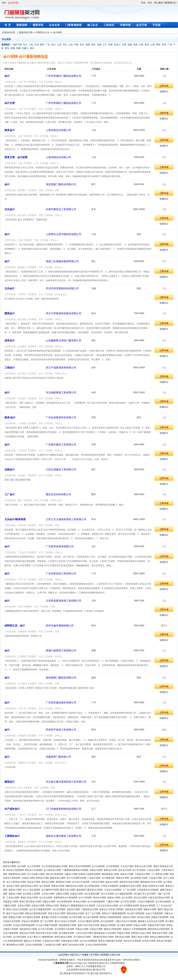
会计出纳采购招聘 (96, 902)
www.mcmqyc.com (78, 963)
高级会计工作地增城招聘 (135, 929)
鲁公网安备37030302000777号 (75, 973)
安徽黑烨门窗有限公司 (58, 757)
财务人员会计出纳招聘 (17, 909)
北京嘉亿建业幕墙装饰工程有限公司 (66, 782)
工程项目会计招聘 (52, 945)
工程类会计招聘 (142, 874)
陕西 (158, 45)
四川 (82, 45)
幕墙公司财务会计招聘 (153, 886)
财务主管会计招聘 (57, 913)
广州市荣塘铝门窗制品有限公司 (64, 76)
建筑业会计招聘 (58, 878)
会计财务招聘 (108, 878)
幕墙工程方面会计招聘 (30, 902)
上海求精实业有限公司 (58, 130)
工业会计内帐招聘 (145, 902)
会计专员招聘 (139, 870)
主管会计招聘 (97, 882)
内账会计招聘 (71, 874)
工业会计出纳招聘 (113, 890)
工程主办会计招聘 (84, 933)
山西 (124, 45)
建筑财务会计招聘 (17, 874)
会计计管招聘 (85, 898)
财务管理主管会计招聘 (47, 933)
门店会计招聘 (94, 878)
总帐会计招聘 (49, 902)
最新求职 (38, 25)
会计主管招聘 (34, 866)
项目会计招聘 (48, 882)
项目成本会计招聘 (28, 929)
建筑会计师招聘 (108, 925)
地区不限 (17, 45)
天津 (37, 45)
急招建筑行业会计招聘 (130, 886)
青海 (7, 48)
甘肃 (164, 45)
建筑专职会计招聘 (29, 886)
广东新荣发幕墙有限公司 (60, 546)
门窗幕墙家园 (74, 25)
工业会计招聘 (13, 898)
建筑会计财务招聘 (113, 929)
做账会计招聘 (150, 909)
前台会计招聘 (140, 898)
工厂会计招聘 (129, 890)
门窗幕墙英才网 (25, 32)
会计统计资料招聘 (136, 913)
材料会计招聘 (42, 878)
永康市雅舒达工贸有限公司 (61, 209)
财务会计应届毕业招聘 (90, 874)
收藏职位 (164, 92)
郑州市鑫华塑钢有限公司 (60, 626)
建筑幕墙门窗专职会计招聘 (90, 890)
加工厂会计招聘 (93, 913)
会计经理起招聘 (92, 886)
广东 (48, 45)
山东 (71, 45)
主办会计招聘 (127, 866)
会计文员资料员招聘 (76, 878)
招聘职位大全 (43, 32)
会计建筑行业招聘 (31, 917)
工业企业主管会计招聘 (107, 906)
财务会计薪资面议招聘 (36, 913)
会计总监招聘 (107, 921)
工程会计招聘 (153, 870)
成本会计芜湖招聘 (15, 870)
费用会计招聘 (15, 917)
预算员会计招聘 (160, 933)
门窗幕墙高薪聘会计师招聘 (75, 870)
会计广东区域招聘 (31, 890)
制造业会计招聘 (27, 933)
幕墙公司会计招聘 (29, 898)
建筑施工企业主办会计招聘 (151, 921)
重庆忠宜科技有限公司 (58, 494)
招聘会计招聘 (52, 906)
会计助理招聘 (113, 866)
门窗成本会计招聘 (90, 909)
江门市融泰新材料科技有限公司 (64, 809)
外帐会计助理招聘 (160, 917)
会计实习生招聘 (46, 929)
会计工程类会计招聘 (16, 882)
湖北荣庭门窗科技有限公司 (61, 184)
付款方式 (74, 955)
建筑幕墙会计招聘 (110, 874)
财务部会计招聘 (63, 882)
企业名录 (54, 25)
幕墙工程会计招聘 (140, 937)
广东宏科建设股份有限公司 (61, 703)
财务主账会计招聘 (63, 937)
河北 (65, 45)
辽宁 (105, 45)
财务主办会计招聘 (143, 866)
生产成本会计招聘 (82, 937)
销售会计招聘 (58, 886)
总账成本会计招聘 (133, 909)
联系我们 (105, 955)
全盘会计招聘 (76, 894)
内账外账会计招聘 (70, 941)
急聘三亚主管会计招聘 (88, 925)
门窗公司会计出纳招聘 (126, 921)
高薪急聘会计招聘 (68, 925)
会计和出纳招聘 (163, 902)
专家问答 (125, 25)
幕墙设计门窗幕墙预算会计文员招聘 (78, 906)
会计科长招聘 (75, 917)
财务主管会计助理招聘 (80, 866)
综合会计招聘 (34, 882)
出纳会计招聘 (28, 878)
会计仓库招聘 (59, 909)
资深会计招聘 (80, 902)
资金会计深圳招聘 (30, 921)
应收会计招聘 (13, 886)
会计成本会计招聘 (52, 870)
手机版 (157, 25)
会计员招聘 (45, 886)
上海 (31, 45)
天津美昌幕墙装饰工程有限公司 (64, 601)
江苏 (59, 45)
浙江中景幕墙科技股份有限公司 (64, 313)
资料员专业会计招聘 (129, 882)
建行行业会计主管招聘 (65, 921)
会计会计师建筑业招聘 (40, 909)
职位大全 (116, 955)
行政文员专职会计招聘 (159, 898)
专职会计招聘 (143, 917)
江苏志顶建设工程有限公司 (61, 469)
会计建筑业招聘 (66, 933)
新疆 (13, 48)
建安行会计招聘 (68, 890)
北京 (25, 45)
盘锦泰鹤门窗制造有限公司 (61, 678)
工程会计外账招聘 (110, 886)
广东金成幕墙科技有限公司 (61, 417)
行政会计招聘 (155, 878)
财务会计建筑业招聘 (160, 937)
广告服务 (84, 955)
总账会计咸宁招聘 (156, 925)
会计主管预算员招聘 (129, 906)
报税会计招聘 (15, 894)
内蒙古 (25, 48)
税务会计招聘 (127, 874)
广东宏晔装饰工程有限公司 (61, 574)
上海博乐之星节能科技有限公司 (64, 234)
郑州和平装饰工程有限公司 (61, 730)
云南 (153, 45)
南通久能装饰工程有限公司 (61, 650)
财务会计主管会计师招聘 (112, 909)
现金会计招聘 (112, 882)
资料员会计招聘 (122, 937)
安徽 (130, 45)
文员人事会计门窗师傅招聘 (40, 937)
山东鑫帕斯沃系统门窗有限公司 (64, 340)
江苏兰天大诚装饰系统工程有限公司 (66, 519)
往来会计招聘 (96, 929)
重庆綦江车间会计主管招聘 (54, 917)
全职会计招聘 (73, 909)
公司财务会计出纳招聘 (148, 890)
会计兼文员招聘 (125, 925)
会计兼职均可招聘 (50, 890)
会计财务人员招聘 (31, 894)
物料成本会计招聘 (74, 886)
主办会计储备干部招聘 (47, 925)
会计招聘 (22, 866)
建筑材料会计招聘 (15, 945)
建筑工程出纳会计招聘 (73, 945)
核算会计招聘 (15, 890)
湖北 (93, 45)
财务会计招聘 (9, 866)
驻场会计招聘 (140, 925)
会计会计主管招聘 (81, 882)
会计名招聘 (127, 898)
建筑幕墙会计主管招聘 (105, 933)
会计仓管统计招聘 (36, 874)
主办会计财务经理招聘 (96, 945)
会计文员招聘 (107, 894)
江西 (141, 45)
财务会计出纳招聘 (34, 870)
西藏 (18, 48)
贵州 (147, 45)
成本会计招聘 (125, 870)
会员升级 (142, 25)
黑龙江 (117, 45)
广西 (170, 45)
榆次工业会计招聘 (15, 913)
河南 (76, 45)
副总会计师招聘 (148, 906)
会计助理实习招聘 (139, 878)
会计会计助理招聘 (88, 941)
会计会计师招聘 (91, 917)
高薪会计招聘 (129, 917)
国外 (32, 48)
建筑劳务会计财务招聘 (159, 929)
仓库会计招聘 (24, 906)
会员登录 (13, 3)
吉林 (110, 45)
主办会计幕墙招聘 (34, 945)
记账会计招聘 (62, 894)
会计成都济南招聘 (124, 894)
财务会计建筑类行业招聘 (110, 941)
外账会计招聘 (82, 929)
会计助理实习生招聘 (64, 929)
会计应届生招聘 (92, 894)
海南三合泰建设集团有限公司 (62, 261)
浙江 (54, 45)
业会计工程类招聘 (154, 913)
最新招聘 (22, 25)
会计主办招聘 (46, 898)
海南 (135, 45)
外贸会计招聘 (149, 941)
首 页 (8, 25)
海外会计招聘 (100, 898)
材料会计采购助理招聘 (110, 917)
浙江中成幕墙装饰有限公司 (61, 368)
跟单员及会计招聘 (75, 913)
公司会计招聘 (48, 894)
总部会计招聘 (38, 906)
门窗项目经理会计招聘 (103, 937)
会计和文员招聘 (128, 902)
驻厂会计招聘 (47, 921)
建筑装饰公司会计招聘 (151, 882)
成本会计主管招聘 (132, 941)
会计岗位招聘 (19, 937)
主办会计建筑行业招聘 (88, 921)
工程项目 (109, 25)
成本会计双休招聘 (54, 874)
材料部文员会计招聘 (141, 933)
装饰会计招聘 (114, 898)
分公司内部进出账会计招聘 (54, 866)
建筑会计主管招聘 (33, 941)
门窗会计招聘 (113, 902)
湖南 (99, 45)
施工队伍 (93, 25)
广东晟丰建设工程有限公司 (61, 445)
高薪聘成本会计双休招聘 (66, 898)
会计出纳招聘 (98, 866)
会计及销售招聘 (64, 902)
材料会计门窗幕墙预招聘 (114, 913)
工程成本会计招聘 (51, 941)
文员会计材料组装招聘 (24, 925)
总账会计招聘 (96, 870)
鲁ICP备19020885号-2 (101, 973)
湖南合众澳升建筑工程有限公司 (64, 836)
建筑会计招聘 (110, 870)
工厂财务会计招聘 (160, 874)
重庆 (42, 45)
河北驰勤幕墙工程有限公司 (61, 392)
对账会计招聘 (124, 933)
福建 (88, 45)
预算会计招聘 (123, 878)
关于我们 (95, 955)
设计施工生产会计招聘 (145, 894)
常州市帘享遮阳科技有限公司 (62, 288)
